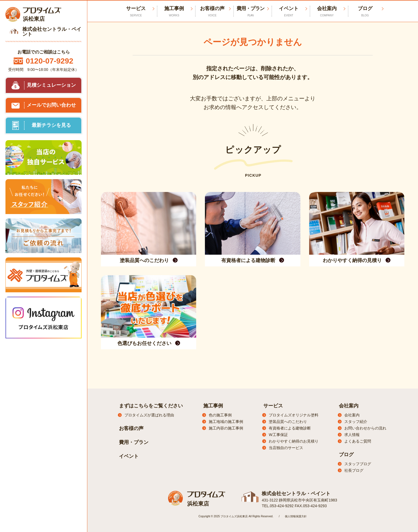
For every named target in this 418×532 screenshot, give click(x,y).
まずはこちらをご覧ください (151, 406)
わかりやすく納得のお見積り (294, 441)
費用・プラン (250, 12)
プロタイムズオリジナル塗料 (294, 415)
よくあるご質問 (358, 441)
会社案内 (327, 12)
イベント (289, 12)
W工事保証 (278, 435)
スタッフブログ (358, 464)
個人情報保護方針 (296, 516)
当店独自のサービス (286, 448)
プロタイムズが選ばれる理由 (149, 415)
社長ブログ (354, 470)
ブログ (365, 12)
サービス (273, 406)
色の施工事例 (220, 415)
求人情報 (352, 435)
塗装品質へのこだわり (288, 422)
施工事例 (174, 12)
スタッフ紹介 (356, 422)
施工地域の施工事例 (226, 422)
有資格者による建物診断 (290, 428)
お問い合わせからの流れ (365, 428)
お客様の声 (212, 12)
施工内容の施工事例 (226, 428)
